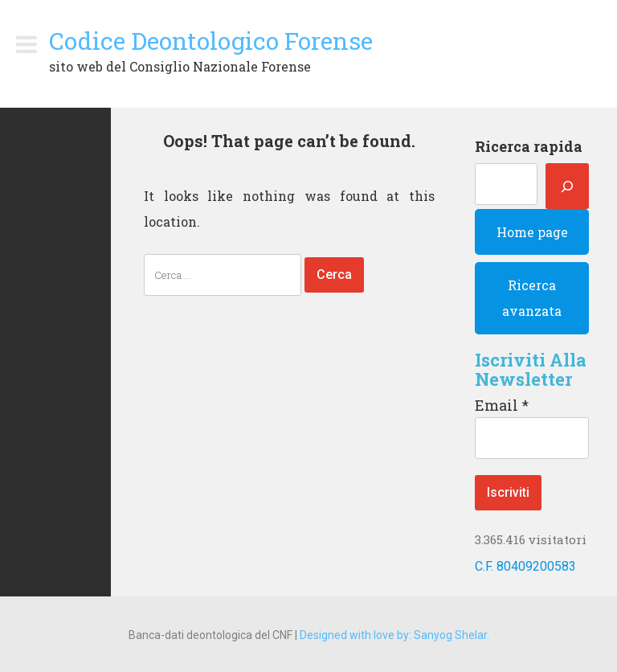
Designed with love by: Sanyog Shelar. (394, 635)
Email (502, 405)
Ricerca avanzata (532, 298)
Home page (532, 232)
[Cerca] (567, 186)
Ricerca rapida (529, 146)
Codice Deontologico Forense (211, 41)
